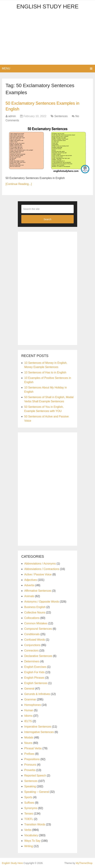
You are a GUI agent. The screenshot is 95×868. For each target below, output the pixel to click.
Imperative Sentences (38, 727)
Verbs (28, 830)
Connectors (31, 651)
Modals (29, 737)
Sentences (61, 116)
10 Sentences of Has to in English (45, 372)
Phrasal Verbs (33, 748)
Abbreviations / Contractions (42, 569)
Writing (29, 846)
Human (29, 710)
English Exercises (35, 667)
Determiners (32, 661)
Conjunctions (32, 645)
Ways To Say (32, 841)
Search (47, 219)
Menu (6, 68)
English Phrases (34, 678)
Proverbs (30, 770)
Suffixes (29, 803)
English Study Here (47, 6)
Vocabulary (31, 835)
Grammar (30, 699)
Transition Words (35, 824)
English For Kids (34, 672)
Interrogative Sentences (39, 732)
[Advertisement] (47, 38)
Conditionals (32, 634)
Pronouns (30, 765)
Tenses (29, 814)
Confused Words (35, 640)
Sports (28, 797)
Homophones (33, 705)
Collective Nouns (35, 612)
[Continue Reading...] (19, 184)
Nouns (28, 743)
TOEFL (29, 819)
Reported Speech (35, 776)
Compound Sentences (38, 629)
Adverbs (29, 585)
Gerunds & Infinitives (37, 694)
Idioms (28, 716)
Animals (29, 596)
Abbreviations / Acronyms (40, 564)
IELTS (28, 721)
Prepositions (32, 759)
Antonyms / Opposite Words (42, 602)
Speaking (30, 786)
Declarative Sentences (38, 656)
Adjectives (31, 580)
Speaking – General (37, 792)
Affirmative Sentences (38, 591)
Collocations (32, 618)
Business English (35, 607)
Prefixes (29, 754)
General (29, 689)
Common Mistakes (36, 623)
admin (12, 116)
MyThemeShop (84, 863)
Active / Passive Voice (38, 574)
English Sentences (36, 683)
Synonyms (31, 808)
